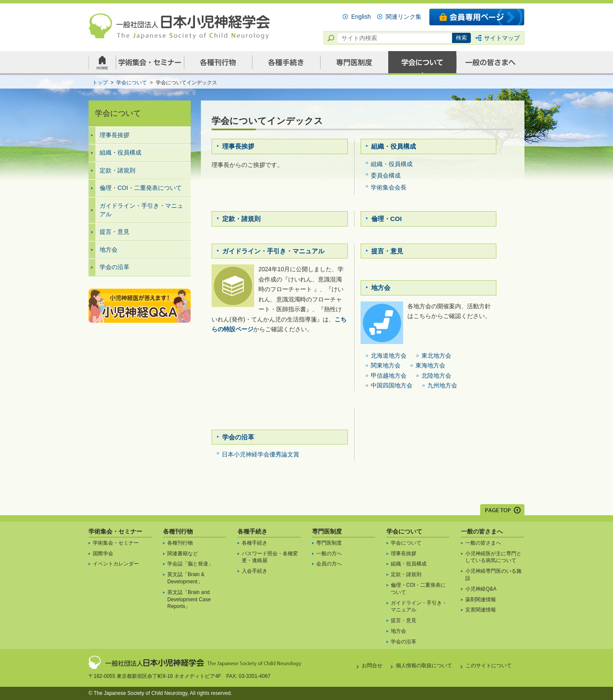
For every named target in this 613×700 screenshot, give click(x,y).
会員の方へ (329, 564)
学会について (404, 531)
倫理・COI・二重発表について (141, 188)
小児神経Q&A (481, 589)
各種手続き (252, 531)
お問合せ (372, 666)
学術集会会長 (389, 187)
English (361, 17)
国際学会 (103, 554)
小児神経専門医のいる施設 (493, 575)
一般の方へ (329, 554)
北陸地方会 (436, 376)
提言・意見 (115, 232)
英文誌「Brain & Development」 (186, 578)
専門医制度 (327, 531)
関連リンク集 (404, 17)
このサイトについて (489, 666)
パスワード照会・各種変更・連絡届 (270, 557)
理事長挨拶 (115, 135)
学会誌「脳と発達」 (190, 564)
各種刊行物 (178, 531)
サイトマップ (502, 38)
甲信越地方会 (389, 376)
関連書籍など (183, 554)
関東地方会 (386, 365)
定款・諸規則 (117, 170)
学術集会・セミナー (115, 531)
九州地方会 (442, 385)
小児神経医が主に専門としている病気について (493, 557)
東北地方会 (436, 356)
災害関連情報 (481, 610)
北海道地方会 (389, 356)
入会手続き (255, 571)
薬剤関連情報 (481, 600)
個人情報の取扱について (424, 666)
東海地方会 (430, 365)
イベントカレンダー (116, 564)
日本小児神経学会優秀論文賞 (261, 454)
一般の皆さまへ (482, 531)
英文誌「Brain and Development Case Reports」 (189, 600)
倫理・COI (387, 219)
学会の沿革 (115, 267)
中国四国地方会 (392, 385)
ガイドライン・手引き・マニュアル (141, 210)
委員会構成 (386, 175)
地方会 (109, 250)
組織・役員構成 (120, 152)
